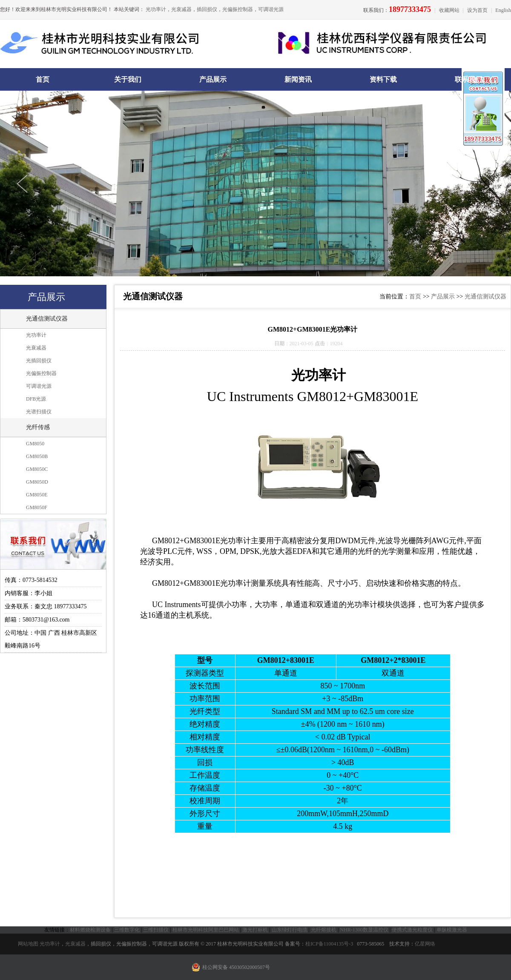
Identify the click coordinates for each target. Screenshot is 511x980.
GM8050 (35, 444)
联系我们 (468, 79)
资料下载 (383, 79)
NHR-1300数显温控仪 (364, 930)
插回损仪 (207, 9)
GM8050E (37, 495)
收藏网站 (449, 10)
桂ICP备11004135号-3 (329, 944)
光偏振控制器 (238, 9)
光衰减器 (181, 9)
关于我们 (128, 79)
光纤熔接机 (324, 930)
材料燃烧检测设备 (90, 930)
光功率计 (156, 9)
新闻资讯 (298, 79)
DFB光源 (36, 399)
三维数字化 (127, 930)
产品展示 (213, 79)
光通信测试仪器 (47, 319)
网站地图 (28, 944)
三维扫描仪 (156, 930)
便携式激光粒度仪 (412, 930)
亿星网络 (425, 944)
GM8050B (37, 456)
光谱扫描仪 (39, 412)
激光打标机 (255, 930)
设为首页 (477, 10)
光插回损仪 (39, 361)
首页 (43, 79)
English (503, 10)
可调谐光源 (271, 9)
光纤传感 (38, 427)
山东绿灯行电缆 (290, 930)
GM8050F (37, 507)
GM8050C (37, 469)
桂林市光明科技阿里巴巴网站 (206, 930)
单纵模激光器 (452, 930)
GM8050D (37, 482)
